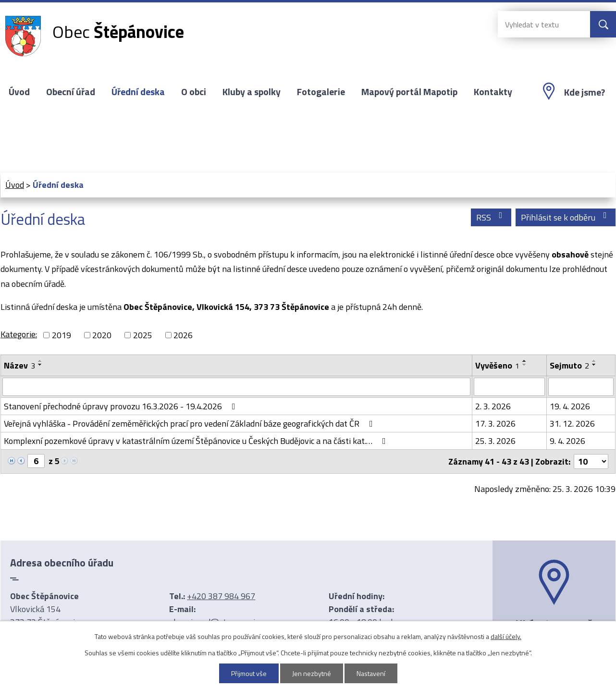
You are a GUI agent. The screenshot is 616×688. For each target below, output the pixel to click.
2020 (102, 335)
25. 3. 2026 (495, 441)
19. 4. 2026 (570, 406)
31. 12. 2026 (572, 424)
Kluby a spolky (252, 92)
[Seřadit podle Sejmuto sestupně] (594, 365)
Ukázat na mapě (554, 624)
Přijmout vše (249, 673)
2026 (183, 335)
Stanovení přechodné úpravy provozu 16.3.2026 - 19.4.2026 (122, 406)
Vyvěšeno (497, 365)
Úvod (19, 92)
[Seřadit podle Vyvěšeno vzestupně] (525, 361)
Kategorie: (19, 334)
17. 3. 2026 (495, 424)
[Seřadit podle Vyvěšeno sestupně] (525, 365)
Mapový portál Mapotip (409, 92)
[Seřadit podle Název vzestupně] (40, 361)
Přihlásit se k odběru (566, 217)
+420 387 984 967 (221, 596)
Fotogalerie (321, 92)
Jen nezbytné (312, 673)
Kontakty (493, 92)
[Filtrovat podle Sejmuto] (581, 387)
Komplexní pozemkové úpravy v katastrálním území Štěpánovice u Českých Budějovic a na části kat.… (197, 441)
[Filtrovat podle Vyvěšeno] (509, 387)
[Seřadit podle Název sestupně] (40, 365)
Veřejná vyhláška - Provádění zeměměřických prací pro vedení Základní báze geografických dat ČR (190, 424)
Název (19, 365)
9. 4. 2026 (567, 441)
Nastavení (371, 673)
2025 (143, 335)
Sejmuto (569, 365)
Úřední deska (138, 92)
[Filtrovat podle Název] (236, 387)
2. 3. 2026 (493, 406)
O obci (194, 92)
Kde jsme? (585, 92)
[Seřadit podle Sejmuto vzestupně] (594, 361)
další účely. (506, 636)
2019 (62, 335)
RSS (491, 217)
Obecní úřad (71, 92)
